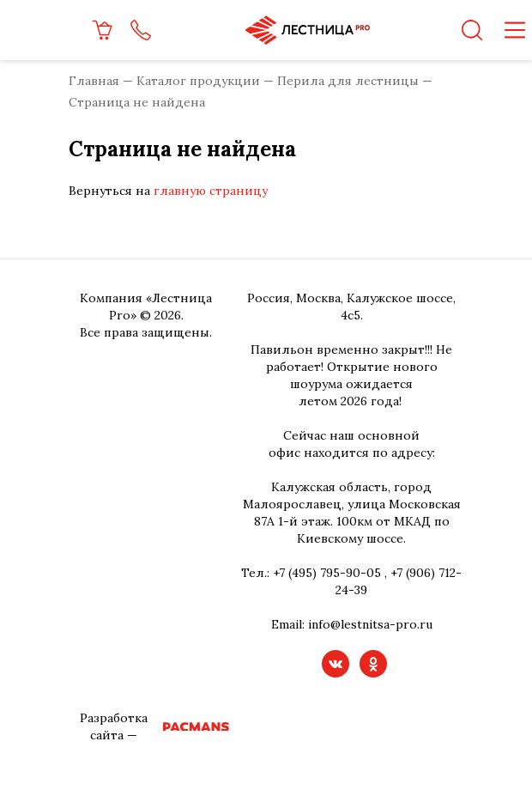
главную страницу (211, 191)
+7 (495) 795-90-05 (327, 573)
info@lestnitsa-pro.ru (370, 624)
